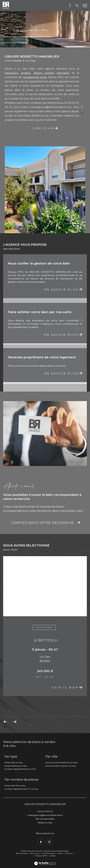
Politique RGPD (41, 856)
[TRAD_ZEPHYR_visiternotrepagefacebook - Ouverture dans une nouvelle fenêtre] (41, 842)
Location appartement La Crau (20, 769)
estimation (63, 73)
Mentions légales (49, 853)
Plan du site (35, 853)
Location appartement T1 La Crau (21, 789)
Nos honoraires (22, 853)
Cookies (53, 856)
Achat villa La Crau (14, 762)
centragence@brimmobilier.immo (51, 107)
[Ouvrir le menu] (85, 6)
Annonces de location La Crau (61, 766)
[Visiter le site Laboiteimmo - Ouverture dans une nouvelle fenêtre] (45, 861)
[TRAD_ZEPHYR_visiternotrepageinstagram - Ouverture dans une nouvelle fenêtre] (49, 842)
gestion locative (44, 73)
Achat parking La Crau (16, 766)
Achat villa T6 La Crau (15, 786)
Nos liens (70, 853)
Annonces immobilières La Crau (61, 762)
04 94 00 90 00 (45, 811)
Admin (61, 853)
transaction (11, 73)
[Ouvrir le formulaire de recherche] (77, 6)
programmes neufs (35, 77)
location (26, 73)
